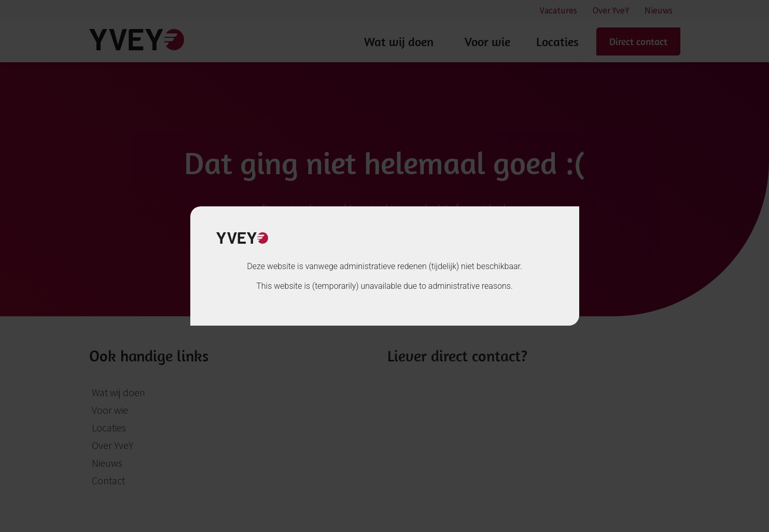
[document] (384, 266)
